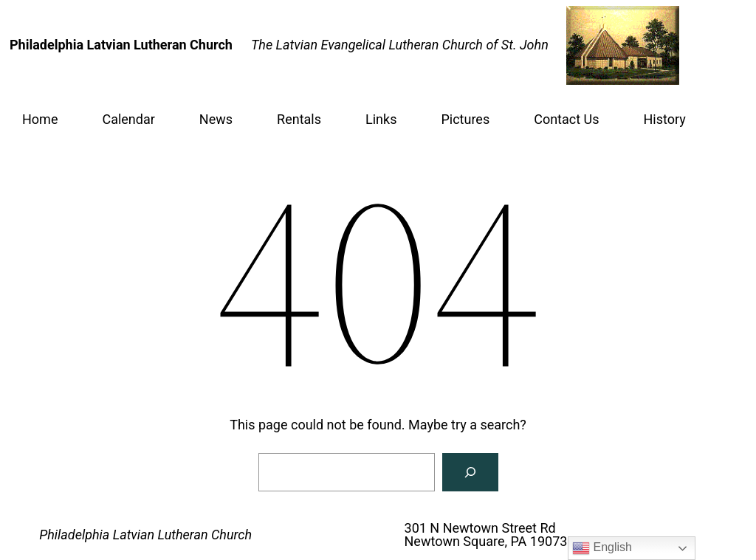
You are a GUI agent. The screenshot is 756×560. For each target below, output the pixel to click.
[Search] (470, 472)
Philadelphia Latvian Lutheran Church (145, 535)
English (602, 548)
